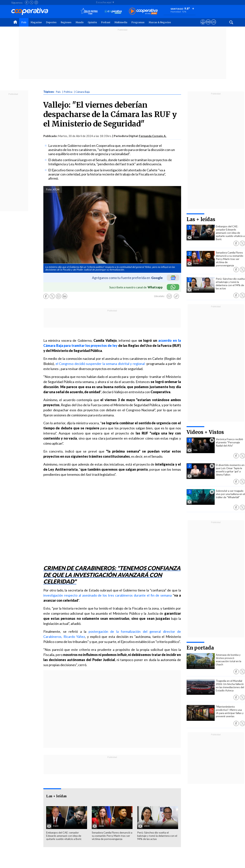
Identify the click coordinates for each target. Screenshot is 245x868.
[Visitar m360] (208, 25)
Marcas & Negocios (160, 22)
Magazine (36, 22)
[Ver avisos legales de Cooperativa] (203, 25)
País (24, 22)
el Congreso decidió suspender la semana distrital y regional (100, 364)
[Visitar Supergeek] (214, 25)
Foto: (49, 189)
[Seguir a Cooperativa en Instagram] (36, 2)
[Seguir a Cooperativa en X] (31, 2)
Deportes (51, 22)
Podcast (106, 22)
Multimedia (121, 22)
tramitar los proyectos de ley (94, 346)
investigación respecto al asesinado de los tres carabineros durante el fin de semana (108, 595)
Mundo (80, 22)
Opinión (92, 22)
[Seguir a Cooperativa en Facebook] (27, 2)
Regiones (66, 22)
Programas (138, 22)
